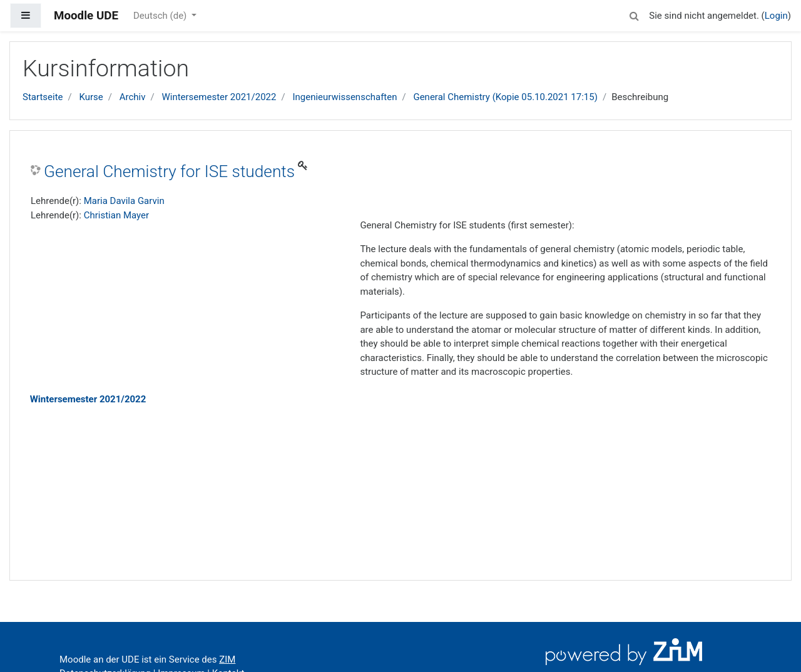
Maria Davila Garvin (124, 201)
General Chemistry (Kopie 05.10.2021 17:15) (505, 97)
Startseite (43, 97)
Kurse (91, 97)
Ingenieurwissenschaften (344, 97)
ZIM (227, 659)
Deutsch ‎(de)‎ (161, 16)
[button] (634, 14)
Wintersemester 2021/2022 (219, 97)
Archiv (133, 97)
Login (776, 16)
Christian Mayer (116, 215)
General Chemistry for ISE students (169, 171)
